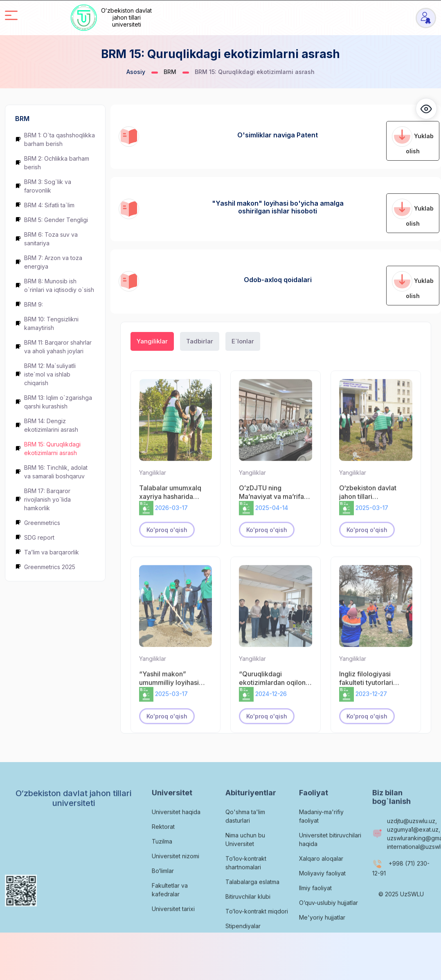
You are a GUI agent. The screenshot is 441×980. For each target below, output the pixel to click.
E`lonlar (243, 341)
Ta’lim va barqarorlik (47, 552)
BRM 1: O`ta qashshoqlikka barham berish (55, 139)
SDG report (35, 537)
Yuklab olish (413, 140)
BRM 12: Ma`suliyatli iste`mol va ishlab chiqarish (45, 374)
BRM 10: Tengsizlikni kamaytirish (47, 323)
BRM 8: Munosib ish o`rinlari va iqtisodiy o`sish (55, 285)
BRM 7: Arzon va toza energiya (49, 262)
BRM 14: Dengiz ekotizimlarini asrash (47, 425)
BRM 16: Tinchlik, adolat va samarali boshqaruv (51, 472)
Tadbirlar (200, 341)
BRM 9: (29, 304)
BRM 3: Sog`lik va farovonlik (43, 186)
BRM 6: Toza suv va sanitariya (46, 239)
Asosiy (136, 72)
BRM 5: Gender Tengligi (52, 220)
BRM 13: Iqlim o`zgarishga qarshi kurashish (54, 402)
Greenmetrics (38, 523)
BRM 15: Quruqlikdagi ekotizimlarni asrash (48, 449)
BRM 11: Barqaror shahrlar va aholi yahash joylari (53, 347)
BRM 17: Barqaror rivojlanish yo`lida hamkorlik (43, 499)
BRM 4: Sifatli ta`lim (45, 205)
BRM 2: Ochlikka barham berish (52, 163)
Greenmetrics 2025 (45, 567)
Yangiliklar (152, 341)
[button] (426, 109)
